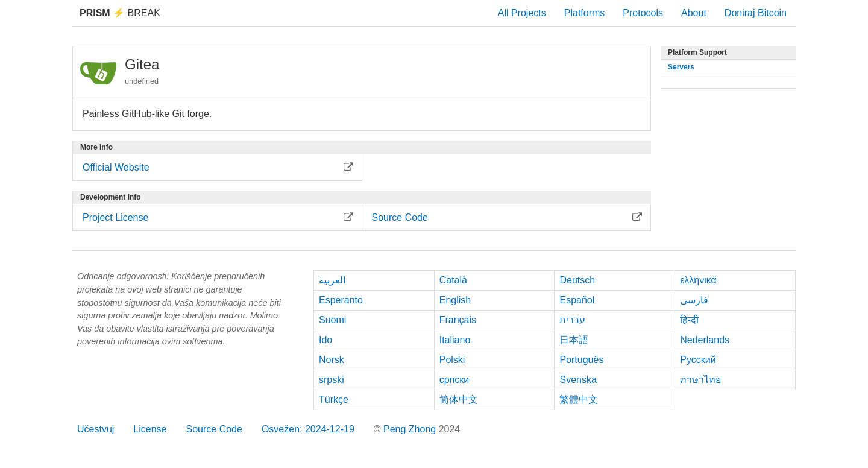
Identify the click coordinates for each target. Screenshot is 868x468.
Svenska (578, 380)
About (694, 13)
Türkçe (334, 400)
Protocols (643, 13)
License (150, 429)
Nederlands (705, 340)
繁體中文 (579, 400)
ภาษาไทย (700, 380)
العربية (332, 280)
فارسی (694, 300)
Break (120, 13)
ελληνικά (698, 280)
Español (577, 300)
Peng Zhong (411, 429)
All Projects (522, 13)
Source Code (214, 429)
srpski (332, 380)
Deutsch (577, 280)
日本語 (574, 340)
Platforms (585, 13)
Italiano (455, 340)
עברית (572, 320)
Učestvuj (96, 429)
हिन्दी (689, 320)
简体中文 (459, 400)
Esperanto (341, 300)
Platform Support (697, 52)
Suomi (332, 320)
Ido (325, 340)
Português (581, 360)
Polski (452, 360)
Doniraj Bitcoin (756, 13)
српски (454, 380)
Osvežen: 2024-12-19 (308, 429)
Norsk (332, 360)
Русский (698, 360)
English (455, 300)
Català (453, 280)
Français (458, 320)
